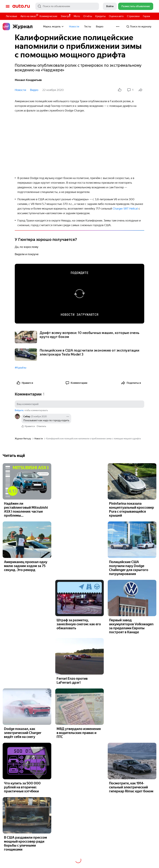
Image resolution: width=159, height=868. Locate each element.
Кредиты (100, 16)
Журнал (18, 27)
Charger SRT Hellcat (125, 209)
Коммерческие (48, 16)
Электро (65, 16)
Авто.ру (21, 6)
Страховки (133, 16)
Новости (74, 27)
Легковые (11, 16)
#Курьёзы (20, 368)
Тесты (88, 27)
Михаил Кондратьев (28, 80)
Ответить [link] (41, 426)
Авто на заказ (29, 16)
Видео (100, 27)
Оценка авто (116, 16)
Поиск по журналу (139, 27)
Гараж (146, 16)
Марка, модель (54, 27)
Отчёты (88, 16)
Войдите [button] (19, 410)
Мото (77, 16)
